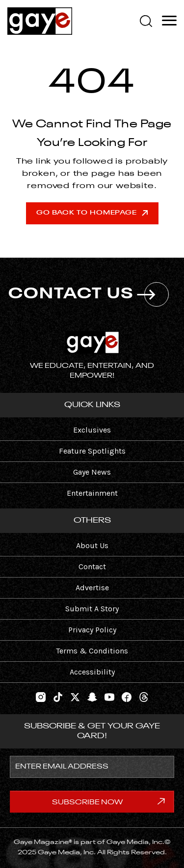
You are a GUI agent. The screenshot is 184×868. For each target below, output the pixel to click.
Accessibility (92, 672)
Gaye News (92, 472)
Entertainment (92, 493)
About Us (92, 545)
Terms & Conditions (92, 651)
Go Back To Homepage (92, 213)
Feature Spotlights (92, 451)
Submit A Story (92, 609)
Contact (92, 567)
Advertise (92, 588)
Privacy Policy (92, 630)
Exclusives (92, 430)
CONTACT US (89, 294)
